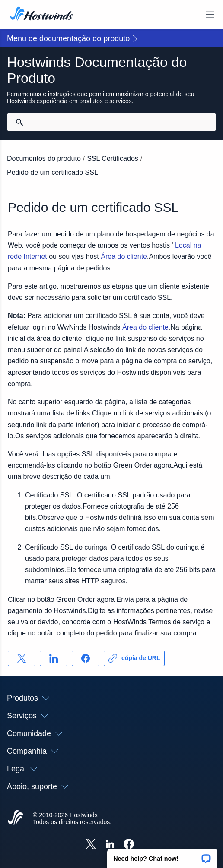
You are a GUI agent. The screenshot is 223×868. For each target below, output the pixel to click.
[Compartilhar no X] (22, 658)
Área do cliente (124, 256)
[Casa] (42, 15)
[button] (162, 855)
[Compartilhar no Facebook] (86, 658)
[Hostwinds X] (91, 845)
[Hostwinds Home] (16, 818)
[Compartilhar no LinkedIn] (54, 658)
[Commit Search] (19, 122)
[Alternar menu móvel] (210, 15)
